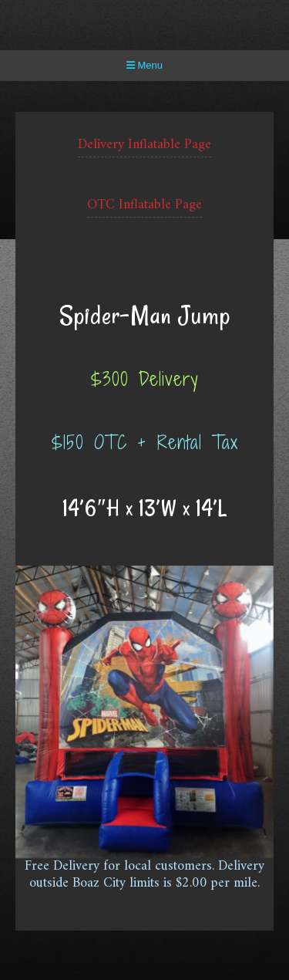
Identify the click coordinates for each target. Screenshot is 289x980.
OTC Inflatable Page (144, 205)
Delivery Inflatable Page (144, 145)
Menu (144, 65)
